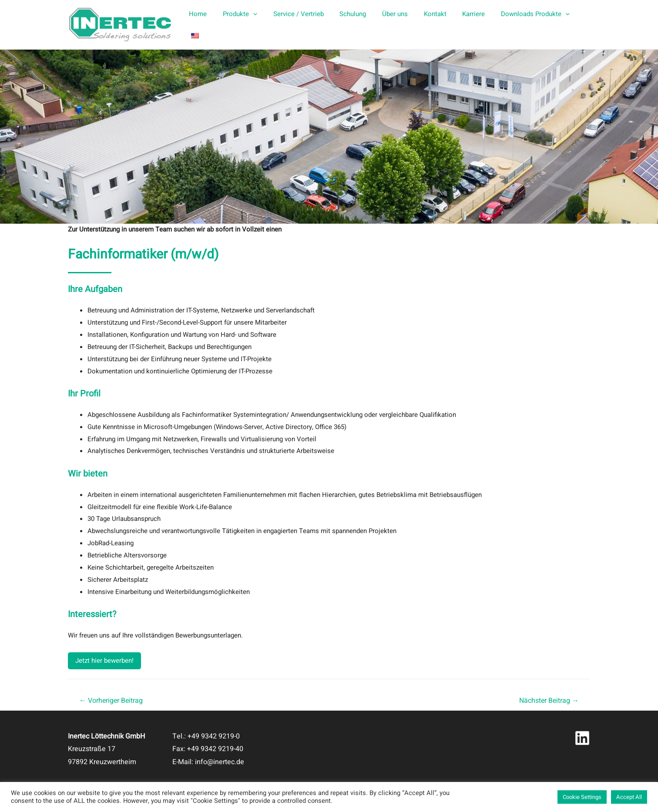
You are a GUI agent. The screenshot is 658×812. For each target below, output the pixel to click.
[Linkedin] (582, 738)
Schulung (353, 25)
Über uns (392, 25)
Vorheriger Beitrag (111, 701)
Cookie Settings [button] (582, 797)
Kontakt (430, 25)
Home (207, 25)
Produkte (246, 25)
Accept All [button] (629, 797)
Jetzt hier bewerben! (104, 661)
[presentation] (259, 25)
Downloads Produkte (524, 25)
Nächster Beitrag (549, 701)
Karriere (465, 25)
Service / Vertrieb (302, 25)
